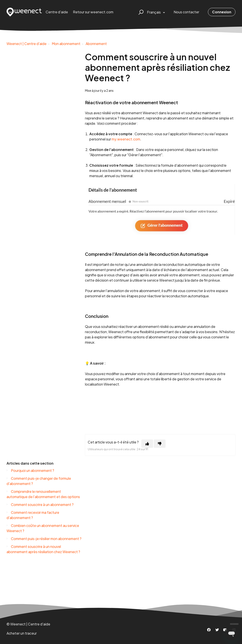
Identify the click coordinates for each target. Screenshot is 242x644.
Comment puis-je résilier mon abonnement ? (46, 539)
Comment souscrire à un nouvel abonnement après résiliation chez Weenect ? (43, 549)
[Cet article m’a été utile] (147, 444)
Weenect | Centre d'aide (27, 44)
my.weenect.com (126, 139)
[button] (140, 12)
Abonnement (96, 44)
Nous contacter (186, 12)
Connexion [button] (222, 12)
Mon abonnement (66, 44)
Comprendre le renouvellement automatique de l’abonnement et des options (43, 494)
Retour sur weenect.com (93, 12)
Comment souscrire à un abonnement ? (42, 505)
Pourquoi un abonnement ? (33, 470)
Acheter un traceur (22, 633)
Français (154, 12)
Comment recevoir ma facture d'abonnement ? (33, 515)
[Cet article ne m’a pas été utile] (160, 444)
